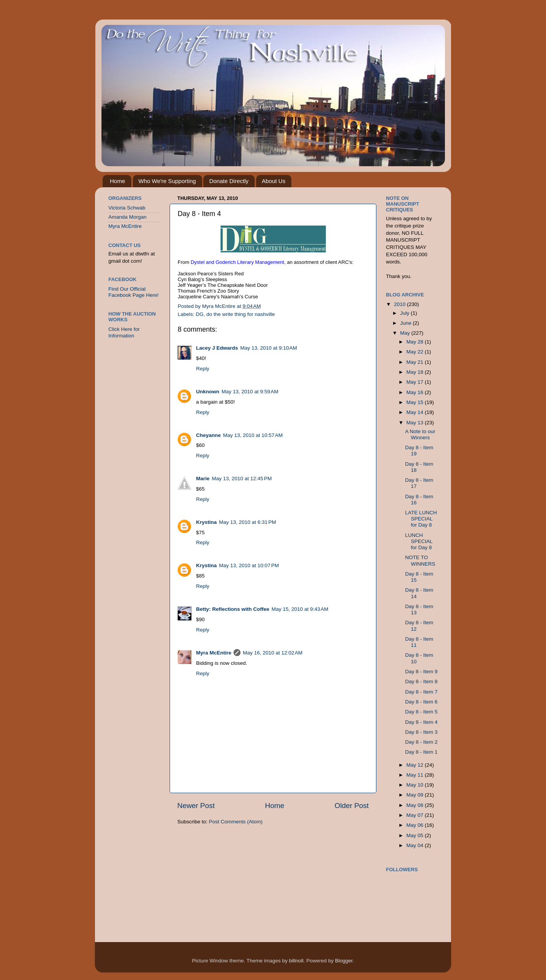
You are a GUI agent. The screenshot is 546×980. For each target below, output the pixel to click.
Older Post (352, 806)
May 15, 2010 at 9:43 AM (300, 609)
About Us (274, 181)
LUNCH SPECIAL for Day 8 (419, 541)
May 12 (415, 765)
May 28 (415, 342)
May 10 (415, 785)
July (405, 313)
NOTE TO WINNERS (420, 560)
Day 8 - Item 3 (421, 732)
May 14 (415, 412)
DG (199, 314)
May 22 (415, 352)
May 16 (415, 392)
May (406, 333)
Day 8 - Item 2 (421, 742)
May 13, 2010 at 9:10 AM (269, 348)
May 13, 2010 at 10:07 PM (249, 565)
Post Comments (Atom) (236, 822)
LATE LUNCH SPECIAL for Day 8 (421, 519)
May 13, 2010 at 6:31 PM (248, 522)
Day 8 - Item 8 (421, 681)
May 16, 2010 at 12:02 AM (273, 653)
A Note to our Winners (420, 434)
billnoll (296, 961)
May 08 (415, 805)
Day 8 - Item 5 (421, 712)
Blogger (344, 961)
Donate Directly (229, 181)
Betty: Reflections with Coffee (233, 609)
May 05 (415, 835)
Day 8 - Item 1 (421, 752)
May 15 (415, 402)
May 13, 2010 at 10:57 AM (253, 435)
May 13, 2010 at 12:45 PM (242, 479)
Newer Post (196, 806)
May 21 (415, 362)
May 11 (415, 775)
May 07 (415, 815)
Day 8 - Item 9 (421, 672)
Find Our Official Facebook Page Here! (133, 292)
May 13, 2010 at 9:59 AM (250, 392)
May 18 (415, 372)
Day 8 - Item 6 (421, 702)
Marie (203, 479)
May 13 (415, 423)
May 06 (415, 825)
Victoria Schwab (127, 208)
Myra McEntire (214, 653)
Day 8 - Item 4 (421, 722)
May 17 (415, 382)
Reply (203, 369)
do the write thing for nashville (241, 314)
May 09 (415, 795)
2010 (401, 304)
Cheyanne (208, 435)
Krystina (206, 522)
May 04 (415, 845)
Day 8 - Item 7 (421, 692)
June (406, 323)
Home (118, 181)
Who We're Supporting (167, 181)
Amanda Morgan (128, 217)
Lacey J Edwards (217, 348)
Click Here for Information (124, 332)
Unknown (208, 392)
